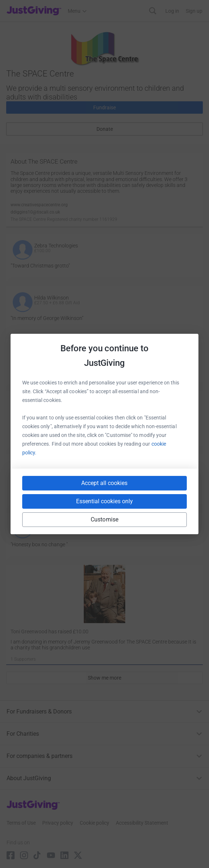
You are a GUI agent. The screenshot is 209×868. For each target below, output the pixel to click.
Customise (104, 519)
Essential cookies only (104, 501)
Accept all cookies (104, 483)
